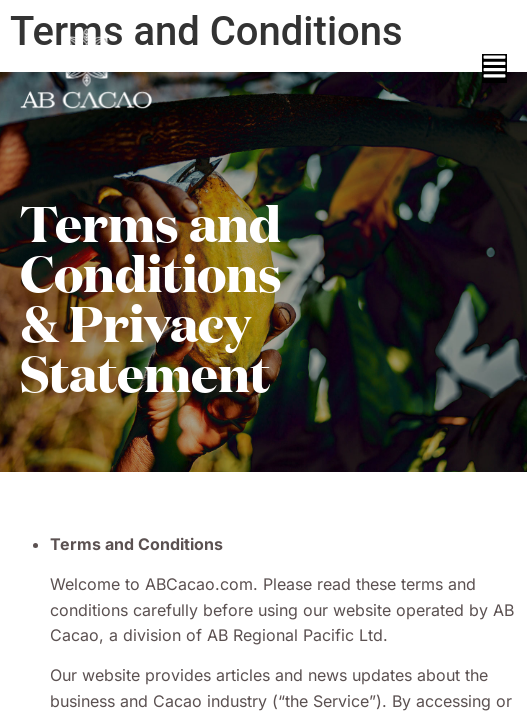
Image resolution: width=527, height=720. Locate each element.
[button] (494, 68)
